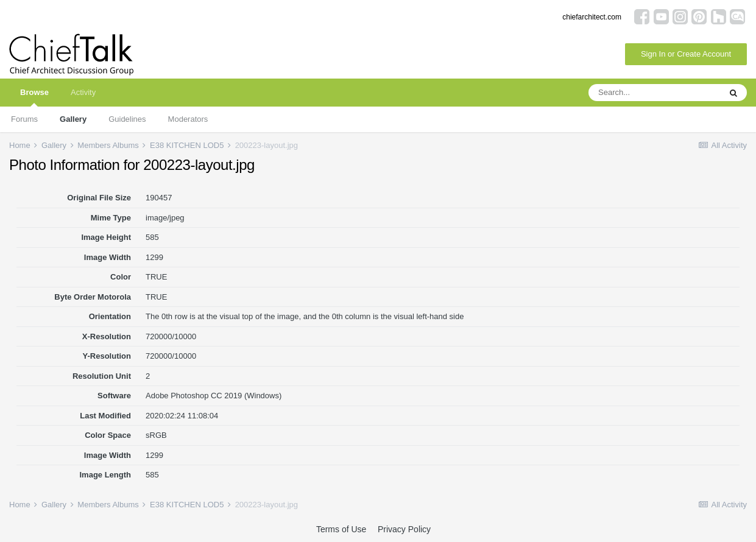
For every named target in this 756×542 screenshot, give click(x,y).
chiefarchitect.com (592, 17)
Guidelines (127, 119)
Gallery (73, 119)
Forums (24, 119)
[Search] (654, 93)
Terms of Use (341, 529)
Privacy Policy (404, 529)
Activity (83, 92)
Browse (34, 97)
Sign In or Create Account (686, 54)
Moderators (188, 119)
